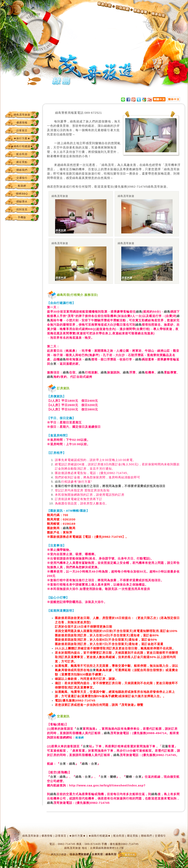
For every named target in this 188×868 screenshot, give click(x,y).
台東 (53, 364)
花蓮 (165, 746)
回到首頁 (22, 209)
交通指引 (22, 178)
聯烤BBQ (22, 194)
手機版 (22, 217)
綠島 (58, 113)
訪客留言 (22, 130)
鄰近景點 (22, 162)
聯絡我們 (22, 170)
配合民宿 (22, 154)
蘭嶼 (113, 777)
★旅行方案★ (22, 138)
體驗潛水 (22, 202)
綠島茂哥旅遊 (22, 115)
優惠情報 (22, 123)
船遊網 (22, 186)
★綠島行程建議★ (22, 146)
